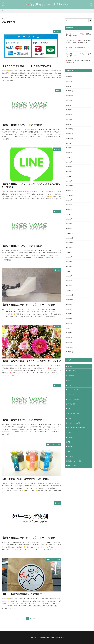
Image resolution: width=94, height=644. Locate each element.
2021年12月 (69, 290)
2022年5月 (69, 267)
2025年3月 (69, 115)
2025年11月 (69, 91)
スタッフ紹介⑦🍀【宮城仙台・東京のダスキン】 (78, 48)
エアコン (58, 31)
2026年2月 (69, 86)
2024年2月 (69, 176)
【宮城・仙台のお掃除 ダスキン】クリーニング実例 (29, 305)
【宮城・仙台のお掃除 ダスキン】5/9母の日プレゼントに (31, 361)
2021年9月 (69, 305)
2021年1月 (69, 343)
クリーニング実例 (73, 390)
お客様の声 (71, 376)
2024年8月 (69, 148)
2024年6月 (69, 157)
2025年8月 (69, 105)
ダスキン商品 (71, 404)
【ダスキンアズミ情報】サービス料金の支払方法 (26, 66)
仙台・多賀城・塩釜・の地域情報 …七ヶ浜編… (26, 479)
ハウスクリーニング (73, 414)
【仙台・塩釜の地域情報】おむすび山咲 (22, 594)
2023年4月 (69, 224)
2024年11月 (69, 134)
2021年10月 (69, 300)
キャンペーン (71, 385)
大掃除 (69, 433)
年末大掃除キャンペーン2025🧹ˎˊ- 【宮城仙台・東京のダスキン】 (78, 55)
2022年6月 (69, 262)
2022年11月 (69, 238)
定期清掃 (70, 438)
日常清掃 (70, 447)
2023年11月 (69, 191)
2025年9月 (69, 100)
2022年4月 (69, 271)
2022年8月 (69, 252)
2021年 (11, 11)
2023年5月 (69, 219)
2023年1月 (69, 229)
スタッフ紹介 (71, 395)
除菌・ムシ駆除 (72, 466)
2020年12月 (69, 347)
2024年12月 (69, 129)
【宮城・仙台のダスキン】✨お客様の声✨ (23, 125)
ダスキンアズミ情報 (55, 444)
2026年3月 (69, 81)
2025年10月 (69, 96)
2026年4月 (69, 77)
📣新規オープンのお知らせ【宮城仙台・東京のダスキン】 (78, 62)
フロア (59, 270)
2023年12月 (69, 186)
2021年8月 (69, 309)
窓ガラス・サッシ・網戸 (74, 461)
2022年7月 (69, 257)
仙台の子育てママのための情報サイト (53, 637)
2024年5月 (69, 162)
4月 (17, 11)
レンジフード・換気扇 (74, 423)
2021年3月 (69, 333)
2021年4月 (69, 328)
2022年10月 (69, 243)
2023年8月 (69, 205)
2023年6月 (69, 214)
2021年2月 (69, 338)
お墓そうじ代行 (72, 371)
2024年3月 (69, 172)
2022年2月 (69, 281)
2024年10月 (69, 138)
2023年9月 (69, 200)
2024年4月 (69, 167)
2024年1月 (69, 181)
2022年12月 (69, 233)
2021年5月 (69, 324)
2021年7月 (69, 314)
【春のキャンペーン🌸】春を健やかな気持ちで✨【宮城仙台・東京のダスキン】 (78, 42)
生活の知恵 (71, 457)
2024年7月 (69, 153)
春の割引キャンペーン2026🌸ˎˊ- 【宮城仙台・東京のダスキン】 (78, 35)
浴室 (59, 90)
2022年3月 (69, 276)
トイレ (69, 409)
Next (34, 618)
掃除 (69, 442)
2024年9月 (69, 143)
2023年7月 (69, 210)
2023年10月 (69, 195)
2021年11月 (69, 295)
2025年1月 (69, 124)
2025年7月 (69, 110)
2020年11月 (69, 352)
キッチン (58, 326)
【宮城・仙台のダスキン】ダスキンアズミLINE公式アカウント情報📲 (31, 185)
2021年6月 (69, 319)
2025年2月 (69, 119)
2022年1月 (69, 286)
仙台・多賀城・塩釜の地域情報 (76, 428)
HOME (5, 11)
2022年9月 (69, 248)
